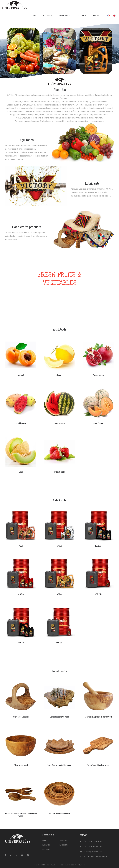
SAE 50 (21, 642)
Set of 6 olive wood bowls (60, 813)
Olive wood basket (21, 716)
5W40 (21, 545)
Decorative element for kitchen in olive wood (21, 814)
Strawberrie (59, 471)
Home (44, 841)
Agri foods (60, 329)
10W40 (59, 593)
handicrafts (59, 671)
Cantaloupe (98, 423)
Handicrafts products (27, 227)
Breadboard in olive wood (98, 764)
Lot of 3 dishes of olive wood (59, 764)
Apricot (21, 374)
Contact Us (46, 849)
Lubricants (92, 183)
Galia (21, 471)
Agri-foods (27, 140)
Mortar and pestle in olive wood (98, 716)
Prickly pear (21, 423)
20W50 (21, 593)
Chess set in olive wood (59, 716)
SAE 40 (98, 545)
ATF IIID (59, 642)
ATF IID (98, 593)
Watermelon (60, 423)
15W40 (60, 545)
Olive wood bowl (21, 764)
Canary (59, 374)
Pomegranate (98, 374)
